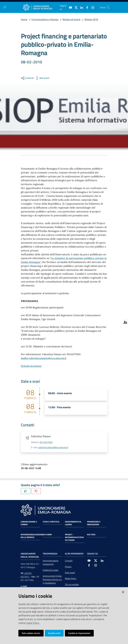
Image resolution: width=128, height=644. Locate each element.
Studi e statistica (51, 522)
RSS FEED (91, 535)
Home (24, 19)
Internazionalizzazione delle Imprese (32, 536)
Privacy (68, 567)
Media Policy (71, 578)
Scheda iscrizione (31, 366)
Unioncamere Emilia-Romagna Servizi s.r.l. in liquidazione (52, 579)
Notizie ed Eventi (71, 19)
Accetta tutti (54, 633)
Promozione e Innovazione (94, 523)
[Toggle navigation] (5, 7)
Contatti (69, 561)
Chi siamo (47, 535)
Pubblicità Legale (51, 570)
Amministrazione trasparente (51, 562)
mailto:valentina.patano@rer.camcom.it (44, 358)
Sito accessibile (72, 584)
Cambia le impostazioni (79, 633)
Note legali (70, 573)
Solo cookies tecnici (31, 633)
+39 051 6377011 (26, 575)
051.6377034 (46, 442)
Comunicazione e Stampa (45, 19)
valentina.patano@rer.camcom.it (53, 447)
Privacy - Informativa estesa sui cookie (74, 537)
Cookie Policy (32, 623)
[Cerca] (108, 7)
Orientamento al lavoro (73, 523)
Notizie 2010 (91, 19)
